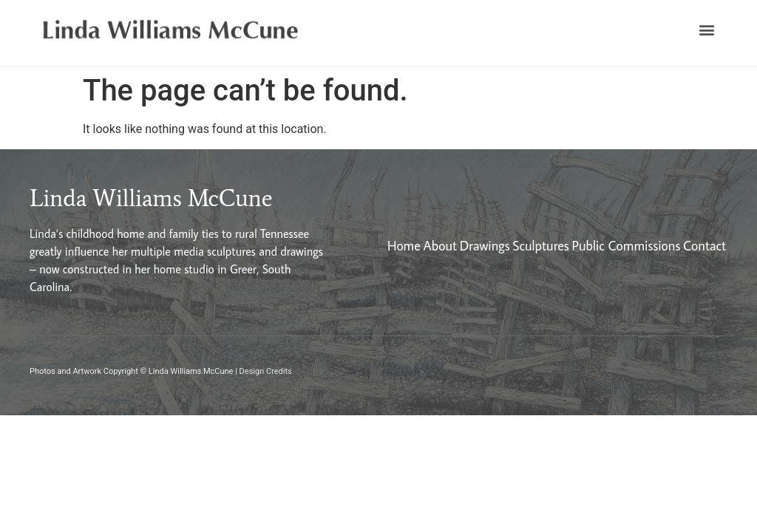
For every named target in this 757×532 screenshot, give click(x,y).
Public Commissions (627, 246)
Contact (705, 246)
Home (404, 246)
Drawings (485, 246)
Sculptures (540, 246)
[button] (707, 30)
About (440, 246)
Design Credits (266, 371)
